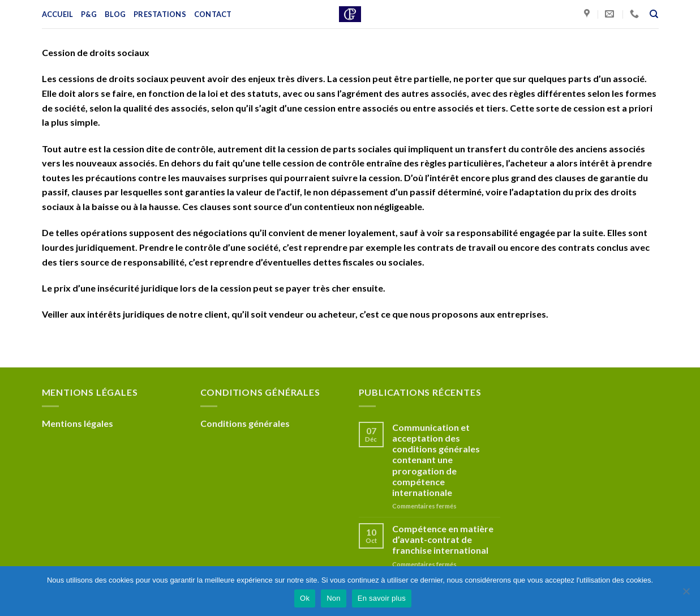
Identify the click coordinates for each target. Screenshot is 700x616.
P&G (89, 14)
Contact (213, 14)
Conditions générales (245, 423)
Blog (115, 14)
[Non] (686, 594)
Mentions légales (78, 423)
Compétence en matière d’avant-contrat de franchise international (443, 539)
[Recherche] (654, 14)
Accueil (58, 14)
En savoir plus (382, 598)
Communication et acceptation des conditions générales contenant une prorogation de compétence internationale (436, 460)
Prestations (160, 14)
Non (334, 598)
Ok (305, 598)
